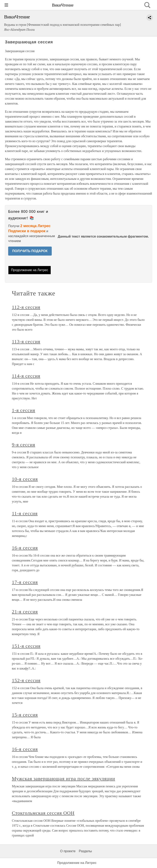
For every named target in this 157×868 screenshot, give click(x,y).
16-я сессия (25, 548)
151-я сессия (26, 646)
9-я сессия (24, 445)
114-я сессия (26, 376)
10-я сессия (25, 479)
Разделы (85, 851)
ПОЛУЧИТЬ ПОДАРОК (30, 251)
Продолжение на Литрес (30, 270)
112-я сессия (26, 307)
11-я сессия (25, 513)
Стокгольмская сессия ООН (43, 813)
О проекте (68, 851)
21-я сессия (25, 612)
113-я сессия (26, 342)
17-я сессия (25, 582)
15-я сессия (25, 715)
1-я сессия (24, 410)
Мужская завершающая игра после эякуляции (63, 779)
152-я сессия (26, 680)
